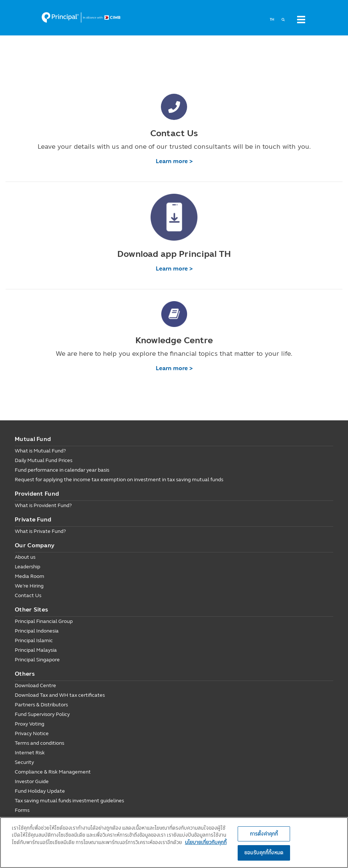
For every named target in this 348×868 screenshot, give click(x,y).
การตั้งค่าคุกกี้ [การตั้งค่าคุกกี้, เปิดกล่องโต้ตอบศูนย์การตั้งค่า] (264, 834)
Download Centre (35, 686)
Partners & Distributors (41, 705)
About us (25, 557)
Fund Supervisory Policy (42, 714)
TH (272, 20)
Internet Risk (30, 753)
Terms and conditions (39, 743)
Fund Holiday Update (40, 791)
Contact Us (28, 595)
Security (24, 762)
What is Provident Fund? (43, 505)
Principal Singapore (37, 660)
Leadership (27, 567)
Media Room (30, 576)
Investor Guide (32, 781)
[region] (174, 843)
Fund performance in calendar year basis (62, 470)
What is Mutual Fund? (40, 451)
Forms (22, 810)
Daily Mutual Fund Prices (44, 460)
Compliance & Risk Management (53, 772)
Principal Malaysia (36, 650)
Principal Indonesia (37, 631)
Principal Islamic (34, 640)
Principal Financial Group (44, 621)
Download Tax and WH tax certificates (60, 695)
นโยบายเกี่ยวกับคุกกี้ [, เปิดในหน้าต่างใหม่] (206, 842)
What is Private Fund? (40, 531)
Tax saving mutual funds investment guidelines (69, 801)
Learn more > (174, 161)
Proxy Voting (30, 724)
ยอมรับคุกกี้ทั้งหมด (264, 852)
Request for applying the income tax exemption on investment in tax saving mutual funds (119, 480)
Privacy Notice (32, 733)
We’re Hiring (29, 586)
